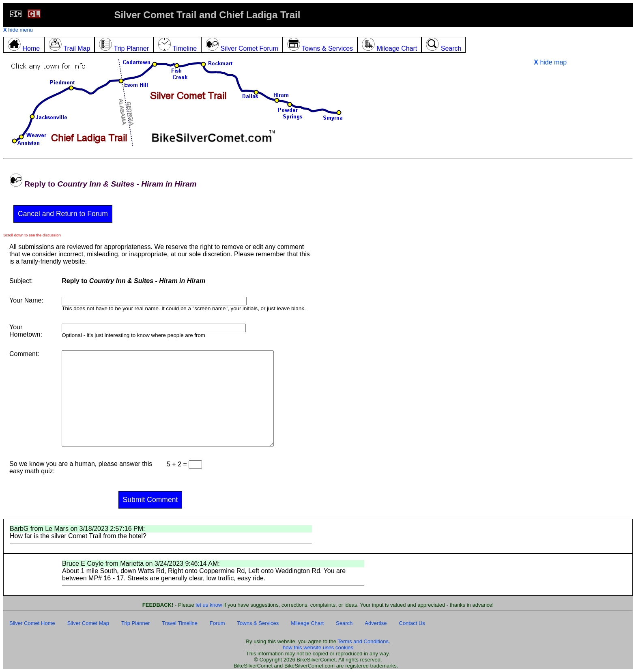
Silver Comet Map (88, 623)
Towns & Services (258, 623)
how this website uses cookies (318, 647)
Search (344, 623)
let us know (209, 605)
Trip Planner (135, 623)
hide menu (18, 30)
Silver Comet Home (32, 623)
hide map (550, 62)
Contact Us (412, 623)
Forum (217, 623)
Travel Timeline (180, 623)
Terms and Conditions (363, 641)
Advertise (376, 623)
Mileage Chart (307, 623)
